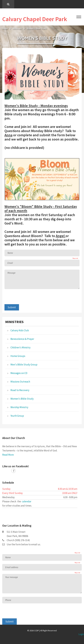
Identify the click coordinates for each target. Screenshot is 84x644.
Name (10, 253)
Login (81, 634)
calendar (27, 501)
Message (11, 273)
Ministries (17, 28)
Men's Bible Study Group (24, 365)
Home (5, 28)
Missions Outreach (20, 382)
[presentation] (27, 298)
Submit (12, 307)
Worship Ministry (19, 407)
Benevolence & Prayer (22, 339)
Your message (12, 577)
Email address (12, 567)
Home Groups (18, 356)
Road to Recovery (20, 390)
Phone (8, 600)
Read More (8, 455)
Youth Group (17, 416)
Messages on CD (19, 373)
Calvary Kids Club (20, 330)
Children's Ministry (20, 347)
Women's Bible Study (37, 28)
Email (10, 263)
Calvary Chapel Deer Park (35, 19)
